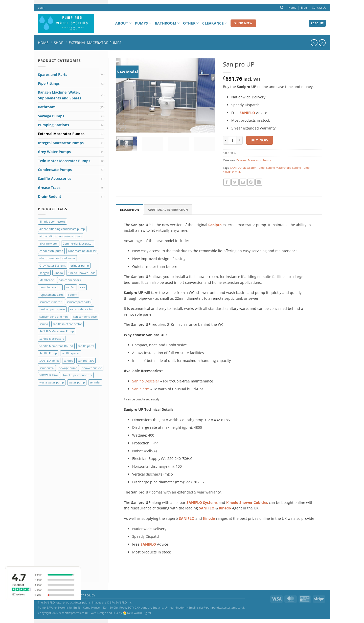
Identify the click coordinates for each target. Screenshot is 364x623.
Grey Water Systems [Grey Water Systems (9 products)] (53, 265)
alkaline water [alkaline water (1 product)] (49, 243)
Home (292, 7)
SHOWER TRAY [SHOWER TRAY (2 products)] (49, 375)
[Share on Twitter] (235, 182)
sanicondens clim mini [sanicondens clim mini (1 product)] (54, 317)
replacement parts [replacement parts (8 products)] (51, 295)
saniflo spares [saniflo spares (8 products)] (71, 353)
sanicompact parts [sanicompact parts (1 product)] (78, 302)
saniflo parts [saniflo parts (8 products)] (86, 346)
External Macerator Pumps (95, 43)
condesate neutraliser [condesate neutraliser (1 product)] (82, 251)
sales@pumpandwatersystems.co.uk (221, 607)
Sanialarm (141, 389)
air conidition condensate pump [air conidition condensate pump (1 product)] (61, 236)
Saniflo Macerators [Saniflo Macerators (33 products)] (52, 339)
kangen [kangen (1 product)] (44, 273)
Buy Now (260, 140)
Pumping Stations (53, 125)
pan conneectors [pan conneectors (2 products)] (70, 280)
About (123, 23)
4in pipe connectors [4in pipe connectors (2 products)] (52, 221)
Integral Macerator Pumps (61, 143)
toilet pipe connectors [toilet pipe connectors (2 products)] (78, 375)
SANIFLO (207, 508)
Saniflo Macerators (278, 168)
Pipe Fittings (49, 83)
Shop (59, 43)
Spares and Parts (53, 74)
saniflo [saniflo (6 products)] (44, 324)
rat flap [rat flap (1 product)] (71, 287)
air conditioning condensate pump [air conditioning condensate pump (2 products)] (62, 229)
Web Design (98, 613)
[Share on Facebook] (227, 182)
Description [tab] (130, 210)
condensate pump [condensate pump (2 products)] (51, 251)
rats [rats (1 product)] (83, 287)
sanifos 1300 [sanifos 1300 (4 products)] (86, 361)
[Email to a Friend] (243, 182)
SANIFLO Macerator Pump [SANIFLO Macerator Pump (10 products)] (57, 331)
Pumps (143, 23)
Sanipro (215, 225)
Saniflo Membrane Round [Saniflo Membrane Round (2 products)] (56, 346)
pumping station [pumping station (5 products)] (50, 287)
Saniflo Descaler (146, 381)
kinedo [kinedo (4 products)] (58, 273)
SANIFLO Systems (202, 502)
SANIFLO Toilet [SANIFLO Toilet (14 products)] (49, 361)
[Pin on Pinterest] (251, 182)
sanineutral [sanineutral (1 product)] (47, 368)
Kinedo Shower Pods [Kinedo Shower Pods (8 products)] (82, 273)
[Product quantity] (232, 140)
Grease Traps (49, 188)
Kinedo (225, 508)
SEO (115, 613)
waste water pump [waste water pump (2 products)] (52, 382)
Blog (304, 7)
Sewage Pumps (51, 116)
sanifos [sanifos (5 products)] (68, 361)
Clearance (215, 23)
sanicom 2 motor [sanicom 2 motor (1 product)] (51, 302)
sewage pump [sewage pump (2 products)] (68, 368)
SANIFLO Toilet (233, 172)
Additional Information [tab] (168, 210)
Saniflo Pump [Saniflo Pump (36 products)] (48, 353)
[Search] (282, 8)
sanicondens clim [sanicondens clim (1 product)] (81, 309)
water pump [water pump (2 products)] (77, 382)
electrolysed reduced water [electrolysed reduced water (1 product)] (57, 258)
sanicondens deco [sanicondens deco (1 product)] (85, 317)
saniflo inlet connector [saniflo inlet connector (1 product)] (67, 324)
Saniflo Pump (301, 168)
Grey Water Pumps (54, 152)
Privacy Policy (84, 595)
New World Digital (139, 613)
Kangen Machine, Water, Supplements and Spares (60, 95)
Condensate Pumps (55, 170)
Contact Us (319, 7)
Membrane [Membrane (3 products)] (47, 280)
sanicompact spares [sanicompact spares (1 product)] (52, 309)
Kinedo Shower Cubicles (247, 502)
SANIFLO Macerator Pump (247, 168)
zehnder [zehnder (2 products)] (95, 382)
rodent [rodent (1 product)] (73, 295)
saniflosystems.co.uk (75, 613)
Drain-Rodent (50, 196)
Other (191, 23)
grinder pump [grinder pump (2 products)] (80, 265)
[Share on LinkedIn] (259, 182)
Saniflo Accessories (55, 178)
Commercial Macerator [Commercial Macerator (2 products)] (78, 243)
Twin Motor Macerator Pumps (64, 161)
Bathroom (167, 23)
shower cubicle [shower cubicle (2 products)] (92, 368)
